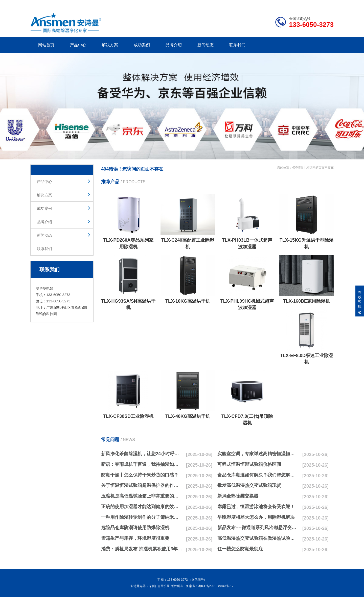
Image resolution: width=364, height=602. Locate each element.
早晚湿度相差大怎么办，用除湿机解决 (256, 517)
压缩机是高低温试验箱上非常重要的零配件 (142, 496)
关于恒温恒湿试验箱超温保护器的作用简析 (142, 485)
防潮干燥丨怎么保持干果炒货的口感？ (140, 475)
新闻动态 (206, 45)
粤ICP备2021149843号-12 (216, 586)
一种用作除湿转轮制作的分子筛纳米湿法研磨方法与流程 (142, 517)
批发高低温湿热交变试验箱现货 (249, 485)
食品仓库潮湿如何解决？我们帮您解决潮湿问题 (258, 475)
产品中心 (78, 45)
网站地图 (305, 4)
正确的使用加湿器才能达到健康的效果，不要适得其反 (142, 507)
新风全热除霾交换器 (238, 496)
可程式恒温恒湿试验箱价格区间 (249, 464)
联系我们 (237, 45)
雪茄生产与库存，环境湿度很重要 (135, 538)
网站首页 (46, 45)
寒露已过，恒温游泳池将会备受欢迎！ (256, 507)
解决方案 (110, 45)
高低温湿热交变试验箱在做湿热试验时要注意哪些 (258, 538)
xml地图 (327, 4)
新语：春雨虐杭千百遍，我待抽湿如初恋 (142, 464)
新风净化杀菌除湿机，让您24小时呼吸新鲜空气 (142, 454)
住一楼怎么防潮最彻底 (240, 549)
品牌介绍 (174, 45)
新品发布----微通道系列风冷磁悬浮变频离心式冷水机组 (258, 528)
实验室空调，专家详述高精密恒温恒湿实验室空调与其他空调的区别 (258, 454)
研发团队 (281, 4)
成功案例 (142, 45)
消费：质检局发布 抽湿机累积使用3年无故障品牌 (142, 549)
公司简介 (257, 4)
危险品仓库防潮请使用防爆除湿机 (135, 528)
